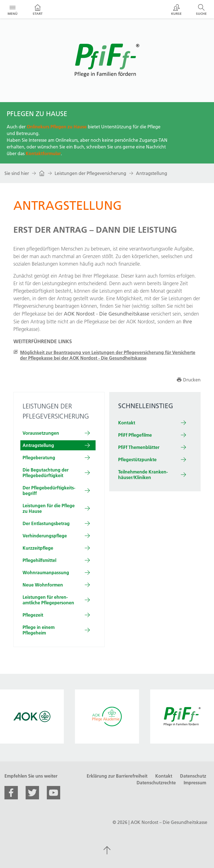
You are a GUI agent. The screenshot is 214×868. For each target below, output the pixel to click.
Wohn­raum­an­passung (46, 573)
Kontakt (127, 423)
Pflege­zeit (33, 615)
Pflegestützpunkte (137, 460)
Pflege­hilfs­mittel (39, 560)
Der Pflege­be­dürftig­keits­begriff (49, 490)
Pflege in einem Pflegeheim (39, 630)
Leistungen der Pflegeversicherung (90, 173)
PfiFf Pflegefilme (135, 435)
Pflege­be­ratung (39, 458)
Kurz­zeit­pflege (38, 548)
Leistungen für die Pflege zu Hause (49, 508)
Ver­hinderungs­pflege (45, 536)
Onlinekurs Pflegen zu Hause (57, 127)
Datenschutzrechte (156, 783)
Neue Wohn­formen (43, 585)
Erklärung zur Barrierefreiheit (117, 776)
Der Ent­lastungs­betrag (46, 523)
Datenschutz (193, 776)
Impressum (195, 783)
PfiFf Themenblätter (139, 447)
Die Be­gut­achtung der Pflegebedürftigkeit (46, 473)
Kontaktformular (43, 153)
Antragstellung (152, 173)
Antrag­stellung (38, 445)
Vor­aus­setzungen (41, 433)
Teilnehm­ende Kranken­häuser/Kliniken (143, 475)
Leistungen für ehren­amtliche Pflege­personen (48, 600)
